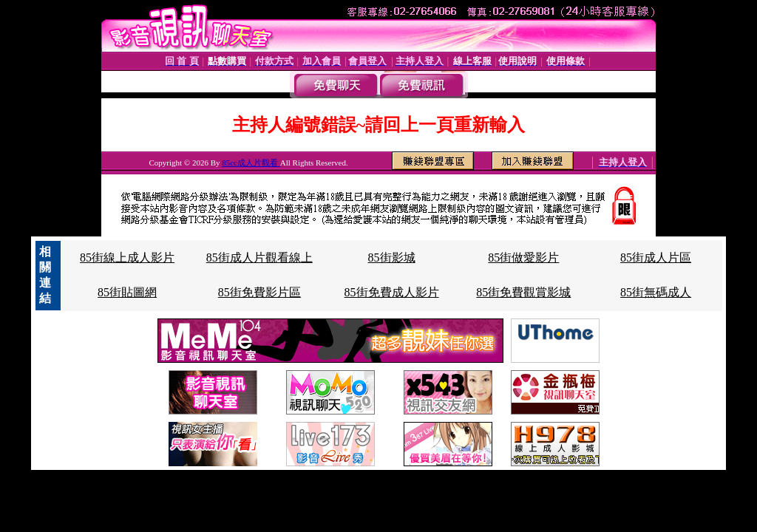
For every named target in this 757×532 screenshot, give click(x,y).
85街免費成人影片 (392, 292)
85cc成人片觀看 (251, 163)
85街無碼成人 (656, 292)
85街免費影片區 (259, 292)
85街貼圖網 (127, 292)
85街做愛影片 (523, 258)
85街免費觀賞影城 (523, 292)
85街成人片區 (656, 258)
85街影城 (392, 258)
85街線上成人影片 (127, 258)
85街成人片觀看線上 (259, 258)
